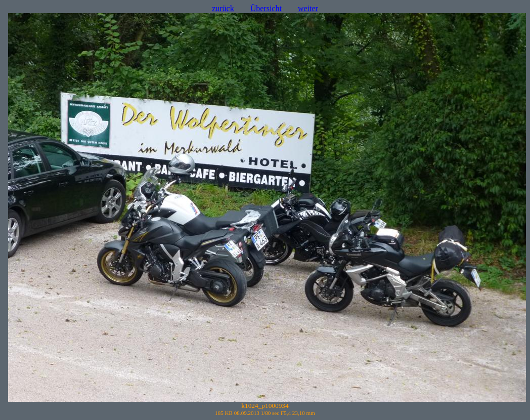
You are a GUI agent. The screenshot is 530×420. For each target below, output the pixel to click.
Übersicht (266, 8)
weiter (308, 8)
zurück (223, 8)
